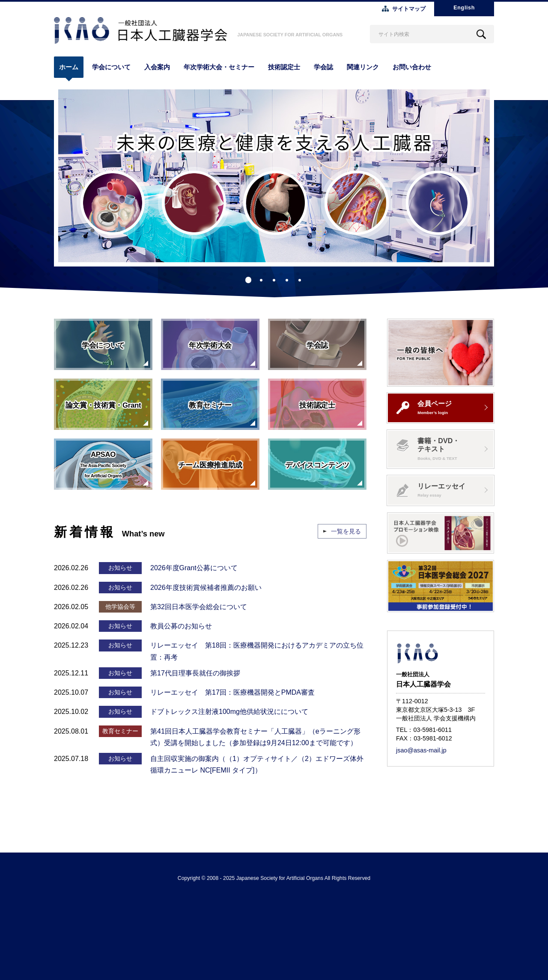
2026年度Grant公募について (194, 568)
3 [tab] (274, 280)
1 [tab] (248, 280)
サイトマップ (409, 9)
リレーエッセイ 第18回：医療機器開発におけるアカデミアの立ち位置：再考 (257, 651)
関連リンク (363, 67)
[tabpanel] (274, 176)
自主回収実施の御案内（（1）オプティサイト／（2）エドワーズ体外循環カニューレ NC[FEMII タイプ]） (257, 764)
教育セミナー (120, 731)
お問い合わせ (412, 67)
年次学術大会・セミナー (219, 67)
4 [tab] (287, 280)
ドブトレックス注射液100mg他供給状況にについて (229, 712)
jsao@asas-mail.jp (421, 750)
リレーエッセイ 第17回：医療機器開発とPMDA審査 (232, 692)
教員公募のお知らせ (181, 626)
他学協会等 (120, 607)
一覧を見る (346, 531)
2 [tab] (261, 280)
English (464, 8)
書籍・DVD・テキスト (428, 449)
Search (481, 34)
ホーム (69, 67)
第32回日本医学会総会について (199, 607)
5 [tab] (300, 280)
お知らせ (120, 568)
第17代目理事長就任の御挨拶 (195, 673)
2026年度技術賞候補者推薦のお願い (206, 588)
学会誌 (323, 67)
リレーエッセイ (431, 490)
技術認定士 (284, 67)
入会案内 (157, 67)
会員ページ (424, 407)
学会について (111, 67)
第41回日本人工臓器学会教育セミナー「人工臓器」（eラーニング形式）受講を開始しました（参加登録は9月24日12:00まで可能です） (255, 737)
